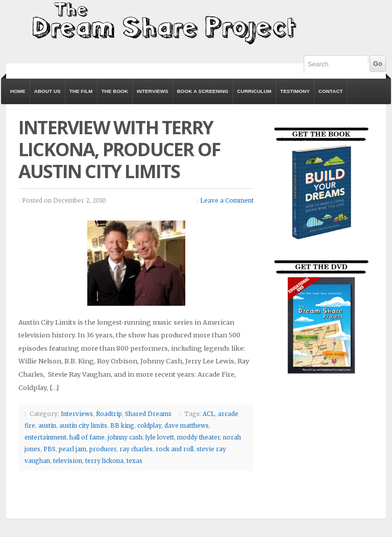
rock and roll (175, 449)
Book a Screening (203, 91)
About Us (47, 91)
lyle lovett (160, 437)
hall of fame (87, 437)
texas (134, 461)
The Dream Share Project (163, 22)
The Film (81, 91)
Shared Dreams (148, 414)
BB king (122, 426)
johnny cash (125, 437)
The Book (115, 91)
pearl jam (72, 449)
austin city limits (83, 426)
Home (18, 91)
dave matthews (187, 426)
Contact (331, 91)
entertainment (45, 437)
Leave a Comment (227, 201)
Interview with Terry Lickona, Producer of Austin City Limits (119, 149)
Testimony (295, 91)
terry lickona (104, 461)
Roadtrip (109, 414)
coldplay (149, 426)
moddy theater (199, 437)
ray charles (136, 449)
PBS (50, 449)
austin (47, 426)
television (68, 461)
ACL (209, 414)
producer (103, 449)
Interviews (153, 91)
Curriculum (254, 91)
